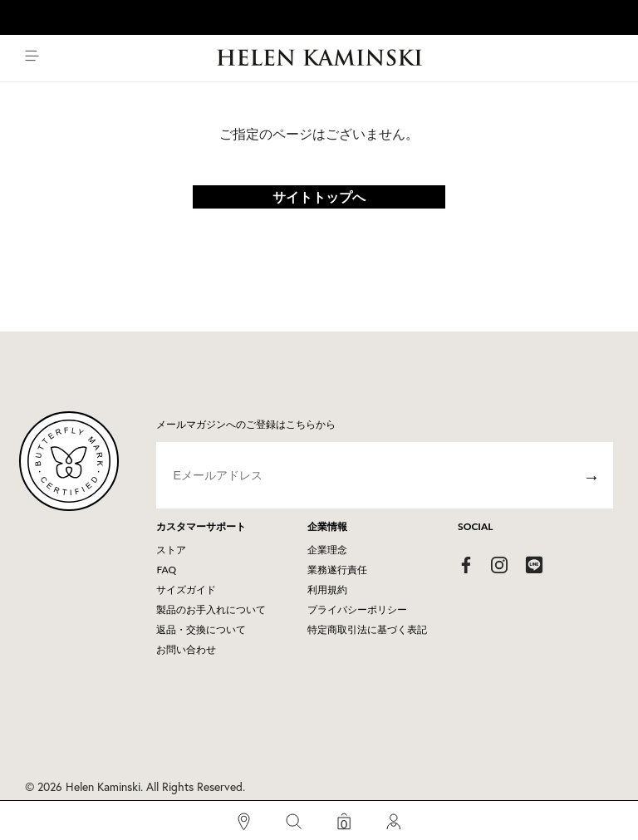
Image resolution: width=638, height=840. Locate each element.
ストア (171, 550)
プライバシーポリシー (357, 609)
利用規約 (327, 589)
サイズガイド (186, 589)
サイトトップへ (319, 196)
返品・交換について (201, 629)
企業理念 (327, 550)
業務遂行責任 (337, 570)
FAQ (166, 570)
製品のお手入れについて (211, 609)
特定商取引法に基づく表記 (367, 629)
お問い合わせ (186, 649)
